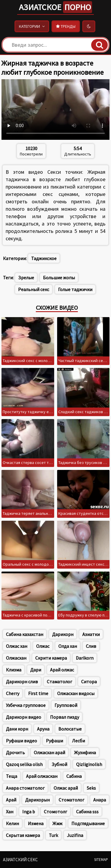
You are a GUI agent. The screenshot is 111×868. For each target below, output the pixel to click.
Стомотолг (55, 812)
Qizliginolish (89, 764)
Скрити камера (51, 658)
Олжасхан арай (49, 752)
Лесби (78, 741)
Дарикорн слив (22, 682)
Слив (91, 646)
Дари (36, 670)
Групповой (66, 705)
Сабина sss (87, 812)
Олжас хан (17, 646)
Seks (91, 788)
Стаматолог (59, 682)
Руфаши (54, 741)
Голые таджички (75, 289)
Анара (100, 800)
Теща (12, 776)
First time (38, 693)
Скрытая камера (23, 835)
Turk (53, 835)
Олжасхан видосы (76, 693)
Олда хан (68, 646)
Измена (36, 823)
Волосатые (70, 729)
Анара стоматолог (25, 788)
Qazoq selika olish (24, 764)
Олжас (43, 646)
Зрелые (26, 278)
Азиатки (91, 634)
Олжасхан (16, 658)
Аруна (43, 729)
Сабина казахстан (25, 634)
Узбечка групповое (26, 705)
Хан (10, 812)
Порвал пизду (65, 717)
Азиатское (55, 7)
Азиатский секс (20, 860)
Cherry (13, 693)
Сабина (74, 776)
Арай (11, 800)
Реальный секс (34, 289)
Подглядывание (88, 823)
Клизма (14, 670)
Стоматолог (71, 800)
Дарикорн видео (24, 717)
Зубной (59, 764)
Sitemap (101, 860)
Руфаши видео (21, 741)
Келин (12, 823)
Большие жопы (59, 278)
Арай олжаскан (42, 776)
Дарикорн (63, 634)
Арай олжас (62, 670)
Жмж (57, 823)
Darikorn (85, 658)
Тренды (66, 26)
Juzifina (75, 835)
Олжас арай (66, 788)
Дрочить (15, 752)
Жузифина (85, 752)
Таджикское (44, 258)
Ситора (89, 682)
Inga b (29, 812)
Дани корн (17, 729)
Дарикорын (37, 800)
